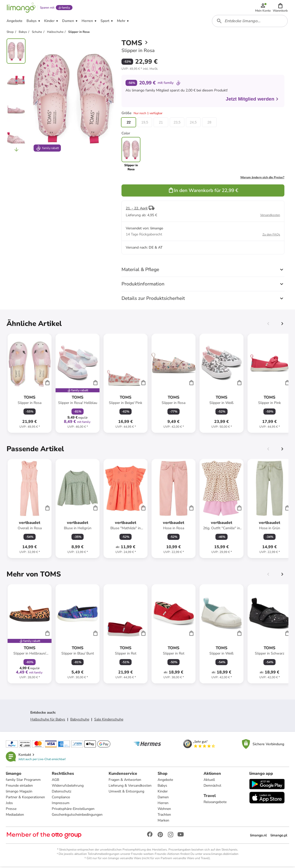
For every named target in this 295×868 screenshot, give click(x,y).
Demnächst (212, 787)
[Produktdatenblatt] (30, 385)
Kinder (163, 793)
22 (129, 124)
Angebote (165, 781)
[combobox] (250, 22)
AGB (55, 781)
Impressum (61, 805)
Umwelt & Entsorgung (126, 793)
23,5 (177, 124)
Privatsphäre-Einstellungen (73, 811)
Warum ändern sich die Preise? (262, 179)
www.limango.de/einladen (221, 856)
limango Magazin (19, 793)
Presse (11, 811)
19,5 (145, 124)
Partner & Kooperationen (26, 799)
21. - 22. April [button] (137, 210)
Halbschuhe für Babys (48, 721)
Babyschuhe (80, 721)
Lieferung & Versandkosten (130, 787)
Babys (162, 787)
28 (209, 124)
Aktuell (209, 781)
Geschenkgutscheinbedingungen (77, 816)
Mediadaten (15, 816)
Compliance (61, 799)
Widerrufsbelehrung (68, 787)
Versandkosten (270, 216)
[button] (280, 8)
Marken (163, 822)
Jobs (10, 805)
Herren (163, 805)
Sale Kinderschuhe (109, 721)
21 (161, 124)
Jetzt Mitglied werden (252, 100)
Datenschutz (62, 793)
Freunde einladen (20, 787)
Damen (163, 799)
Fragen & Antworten (125, 781)
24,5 (193, 124)
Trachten (164, 816)
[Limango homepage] (21, 8)
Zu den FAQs (271, 236)
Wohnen (164, 811)
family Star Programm (23, 781)
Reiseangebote (215, 804)
